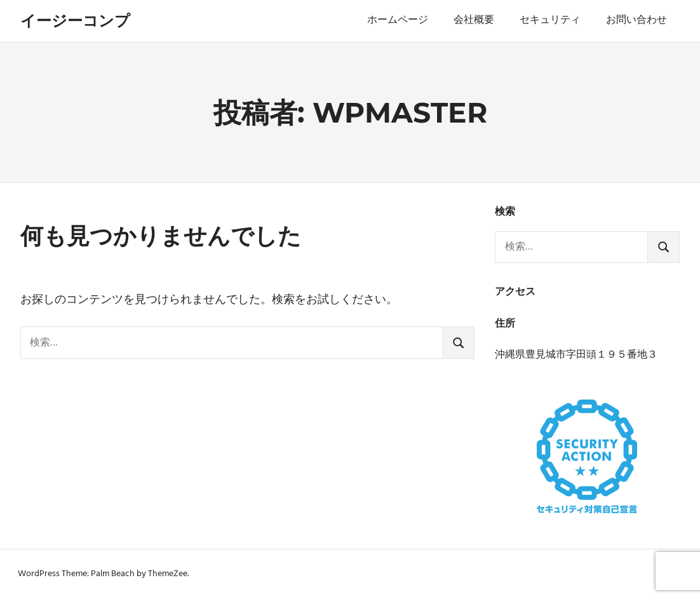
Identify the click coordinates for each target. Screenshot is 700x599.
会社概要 (474, 20)
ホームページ (398, 20)
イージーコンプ (75, 21)
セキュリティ (550, 20)
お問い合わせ (636, 20)
